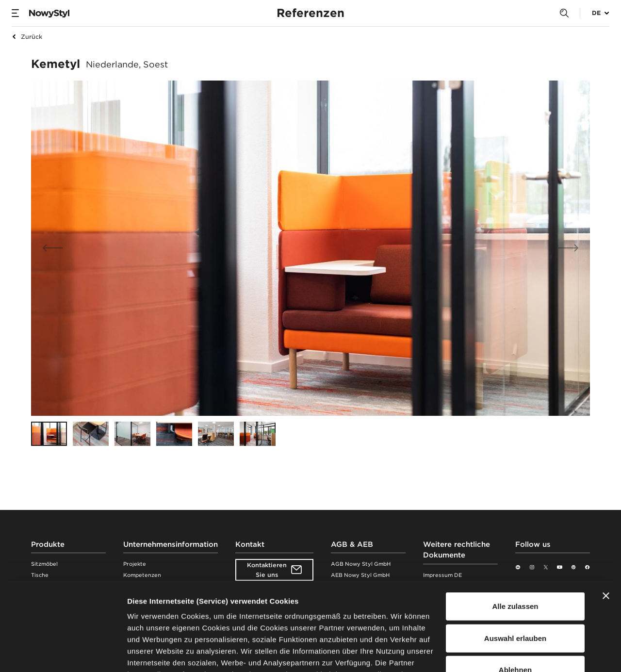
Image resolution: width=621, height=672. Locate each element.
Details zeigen (516, 653)
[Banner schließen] (606, 513)
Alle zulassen (515, 524)
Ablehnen (515, 587)
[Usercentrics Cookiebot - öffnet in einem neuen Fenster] (63, 653)
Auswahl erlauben (515, 555)
